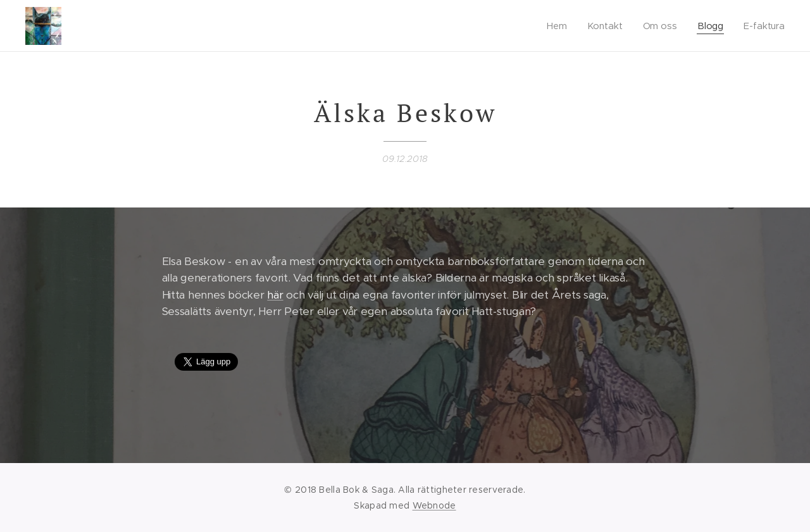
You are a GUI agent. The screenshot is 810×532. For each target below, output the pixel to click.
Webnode (434, 505)
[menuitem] (560, 26)
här (275, 295)
